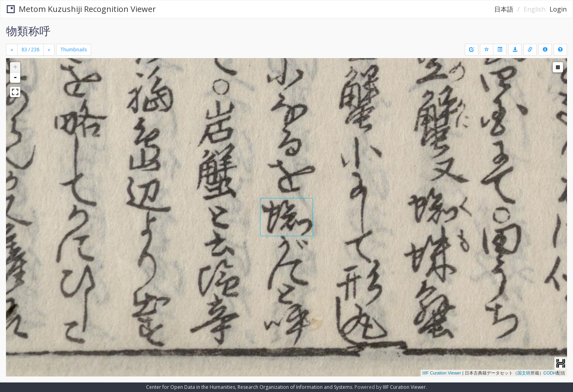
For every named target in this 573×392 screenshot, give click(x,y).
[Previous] (12, 50)
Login (558, 9)
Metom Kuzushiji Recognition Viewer (81, 9)
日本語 (504, 9)
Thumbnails (74, 50)
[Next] (49, 50)
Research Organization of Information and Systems (295, 387)
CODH (550, 373)
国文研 (524, 373)
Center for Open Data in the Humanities (191, 387)
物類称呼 (28, 31)
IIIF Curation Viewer (442, 373)
